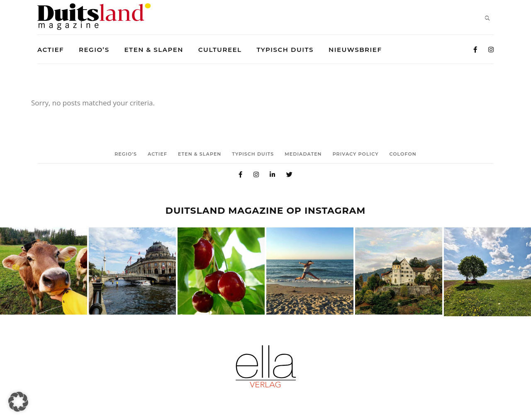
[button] (18, 402)
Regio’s (126, 154)
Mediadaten (303, 154)
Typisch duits (253, 154)
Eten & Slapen (200, 154)
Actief (157, 154)
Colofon (403, 154)
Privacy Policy (356, 154)
